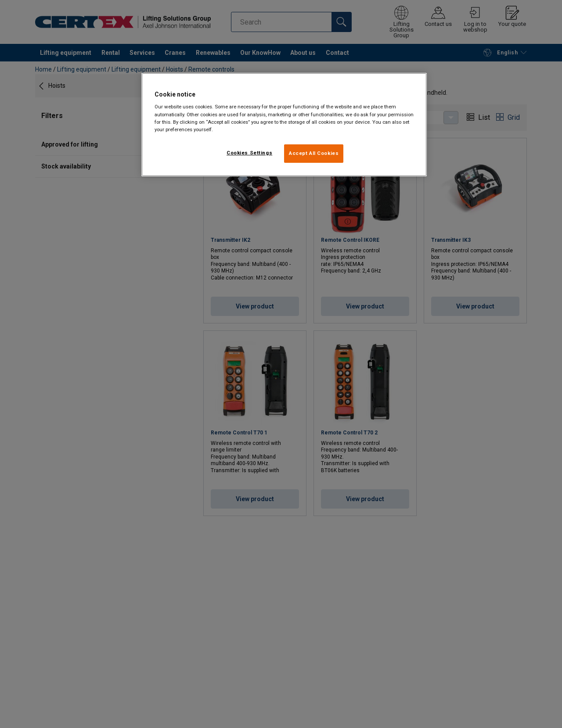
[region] (284, 125)
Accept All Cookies (314, 153)
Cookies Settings (249, 153)
